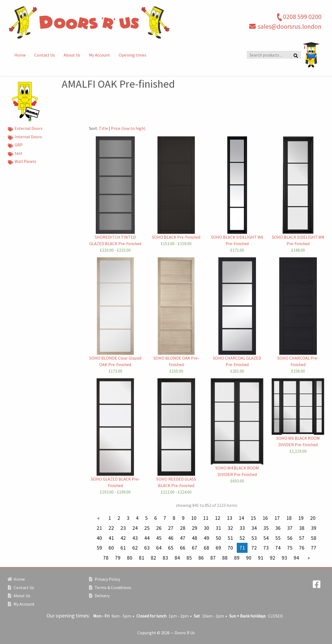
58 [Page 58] (314, 538)
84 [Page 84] (177, 558)
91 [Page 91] (261, 558)
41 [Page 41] (111, 538)
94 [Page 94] (296, 558)
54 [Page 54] (266, 538)
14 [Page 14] (241, 518)
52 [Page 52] (242, 538)
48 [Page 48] (195, 538)
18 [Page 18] (289, 518)
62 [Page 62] (135, 548)
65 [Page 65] (171, 548)
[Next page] (308, 558)
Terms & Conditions (110, 587)
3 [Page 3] (128, 518)
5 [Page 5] (146, 518)
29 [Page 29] (195, 528)
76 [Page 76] (302, 548)
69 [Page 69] (218, 548)
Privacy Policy (105, 579)
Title (103, 128)
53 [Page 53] (254, 538)
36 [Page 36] (278, 528)
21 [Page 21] (99, 528)
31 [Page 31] (218, 528)
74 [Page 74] (278, 548)
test (15, 154)
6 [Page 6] (156, 518)
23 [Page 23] (123, 528)
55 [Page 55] (278, 538)
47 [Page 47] (183, 538)
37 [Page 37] (290, 528)
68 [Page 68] (206, 548)
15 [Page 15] (253, 518)
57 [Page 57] (302, 538)
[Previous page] (100, 518)
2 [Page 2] (119, 518)
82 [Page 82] (153, 558)
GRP (15, 145)
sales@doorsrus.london (290, 26)
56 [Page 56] (290, 538)
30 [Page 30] (206, 528)
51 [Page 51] (230, 538)
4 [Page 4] (137, 518)
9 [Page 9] (183, 518)
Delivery (99, 596)
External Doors (25, 129)
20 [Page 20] (313, 518)
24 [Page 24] (135, 528)
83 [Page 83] (165, 558)
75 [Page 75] (290, 548)
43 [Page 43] (135, 538)
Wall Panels (22, 162)
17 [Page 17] (277, 518)
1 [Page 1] (110, 518)
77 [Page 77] (314, 548)
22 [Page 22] (111, 528)
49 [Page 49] (206, 538)
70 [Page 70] (230, 548)
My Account (100, 55)
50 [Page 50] (218, 538)
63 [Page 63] (147, 548)
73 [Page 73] (266, 548)
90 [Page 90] (249, 558)
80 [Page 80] (130, 558)
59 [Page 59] (99, 548)
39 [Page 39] (314, 528)
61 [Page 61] (123, 548)
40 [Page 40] (99, 538)
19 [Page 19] (301, 518)
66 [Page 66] (183, 548)
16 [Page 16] (265, 518)
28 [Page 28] (183, 528)
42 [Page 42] (123, 538)
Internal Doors (25, 137)
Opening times (133, 55)
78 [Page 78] (106, 558)
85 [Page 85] (189, 558)
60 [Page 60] (111, 548)
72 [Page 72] (254, 548)
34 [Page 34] (254, 528)
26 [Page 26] (159, 528)
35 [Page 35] (266, 528)
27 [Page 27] (171, 528)
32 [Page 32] (230, 528)
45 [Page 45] (159, 538)
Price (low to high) (128, 128)
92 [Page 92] (272, 558)
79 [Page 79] (118, 558)
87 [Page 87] (213, 558)
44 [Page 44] (147, 538)
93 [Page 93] (284, 558)
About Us (72, 55)
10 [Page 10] (194, 518)
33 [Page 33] (242, 528)
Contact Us (45, 55)
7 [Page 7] (165, 518)
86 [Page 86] (201, 558)
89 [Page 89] (237, 558)
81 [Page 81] (142, 558)
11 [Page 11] (206, 518)
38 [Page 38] (302, 528)
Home (20, 55)
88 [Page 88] (225, 558)
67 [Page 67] (195, 548)
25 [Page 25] (147, 528)
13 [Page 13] (229, 518)
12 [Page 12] (218, 518)
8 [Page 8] (174, 518)
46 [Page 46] (171, 538)
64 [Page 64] (159, 548)
